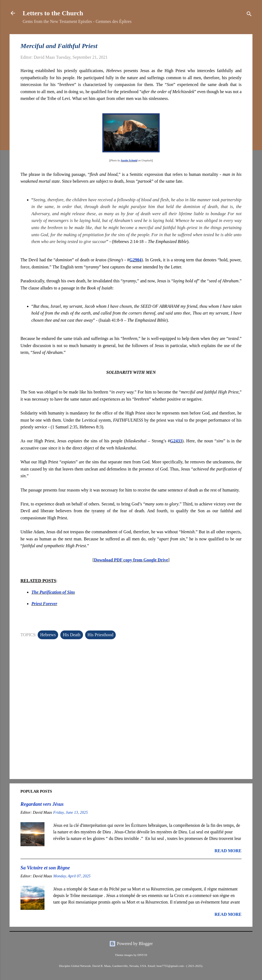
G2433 (176, 441)
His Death (72, 635)
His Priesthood (101, 635)
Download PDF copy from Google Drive (131, 560)
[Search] (249, 15)
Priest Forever (44, 604)
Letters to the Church (53, 13)
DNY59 (142, 955)
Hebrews (48, 635)
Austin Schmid (129, 160)
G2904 (135, 260)
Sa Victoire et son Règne (45, 868)
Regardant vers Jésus (42, 804)
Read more (228, 851)
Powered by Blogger (131, 944)
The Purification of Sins (53, 592)
